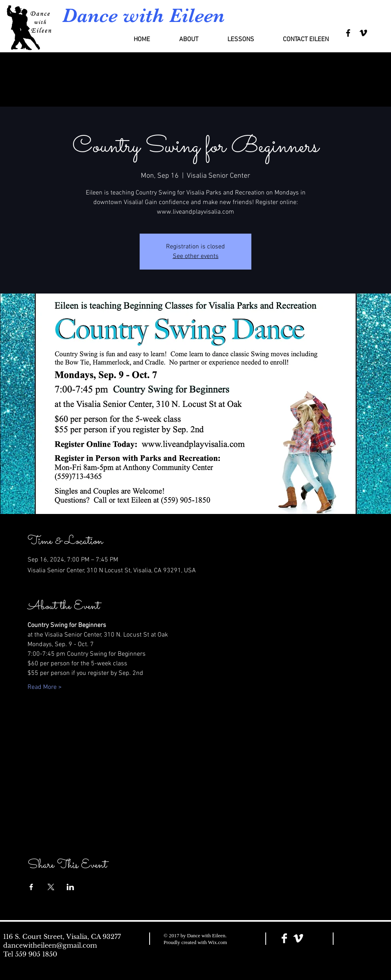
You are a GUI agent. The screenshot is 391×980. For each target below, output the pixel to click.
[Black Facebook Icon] (348, 33)
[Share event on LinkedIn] (70, 887)
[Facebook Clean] (284, 938)
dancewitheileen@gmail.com (50, 945)
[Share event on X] (51, 887)
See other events (196, 256)
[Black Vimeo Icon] (363, 33)
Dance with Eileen (143, 15)
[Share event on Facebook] (31, 887)
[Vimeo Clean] (298, 938)
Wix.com (217, 942)
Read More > (45, 687)
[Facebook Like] (364, 939)
